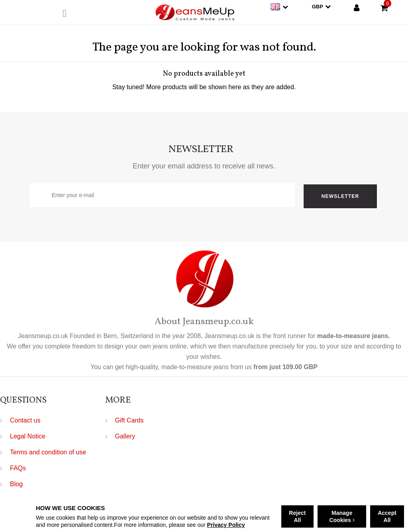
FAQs (18, 468)
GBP (321, 7)
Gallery (125, 436)
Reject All (297, 516)
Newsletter (340, 196)
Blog (16, 484)
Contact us (25, 420)
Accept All (387, 516)
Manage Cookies (342, 516)
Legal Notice (28, 436)
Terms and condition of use (48, 452)
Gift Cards (129, 420)
